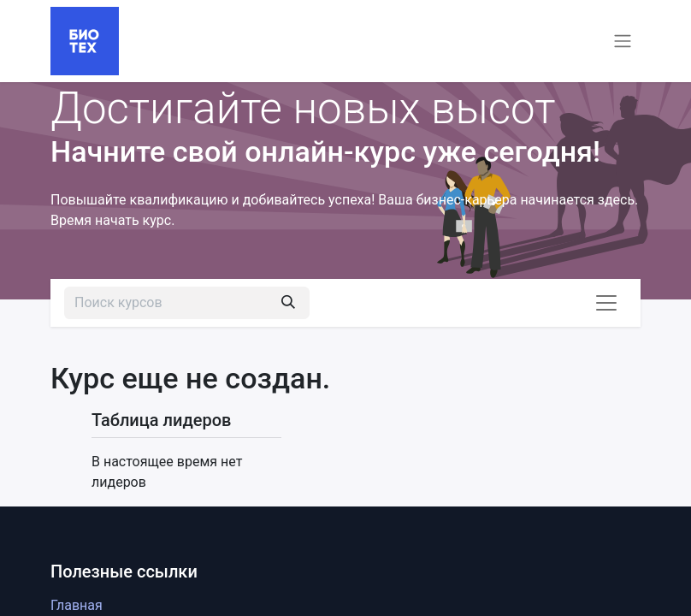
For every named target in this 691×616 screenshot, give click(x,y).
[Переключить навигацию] (623, 41)
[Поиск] (288, 303)
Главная (77, 605)
